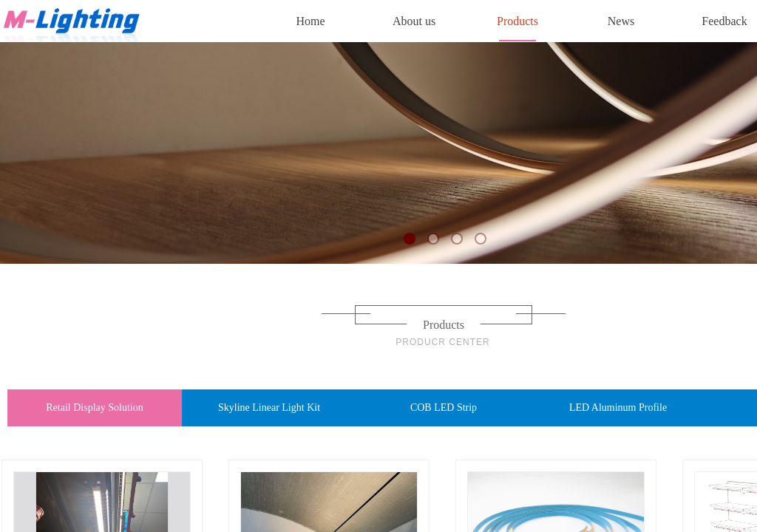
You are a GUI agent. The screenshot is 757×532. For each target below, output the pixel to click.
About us (414, 21)
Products (517, 21)
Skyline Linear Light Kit (269, 407)
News (621, 21)
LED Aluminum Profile (618, 407)
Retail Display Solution (94, 407)
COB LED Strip (444, 407)
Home (310, 21)
